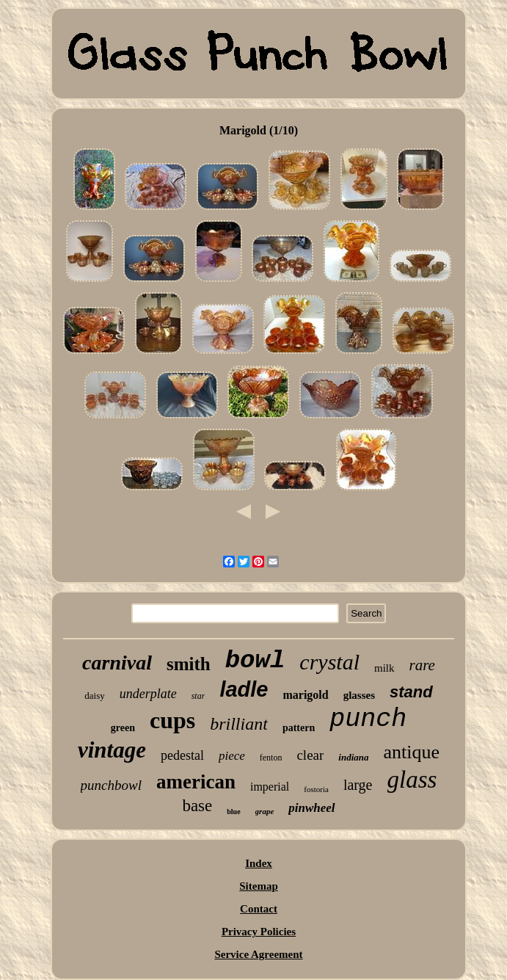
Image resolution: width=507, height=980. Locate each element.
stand (411, 692)
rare (422, 665)
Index (259, 863)
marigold (305, 695)
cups (172, 720)
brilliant (239, 724)
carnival (117, 663)
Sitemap (259, 886)
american (196, 782)
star (198, 696)
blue (233, 812)
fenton (271, 758)
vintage (112, 750)
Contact (259, 909)
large (358, 785)
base (197, 806)
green (123, 728)
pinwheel (311, 808)
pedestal (182, 755)
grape (265, 811)
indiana (353, 757)
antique (412, 752)
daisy (94, 696)
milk (384, 668)
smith (189, 664)
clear (310, 755)
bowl (255, 661)
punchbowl (111, 785)
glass (412, 780)
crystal (329, 662)
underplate (148, 694)
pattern (299, 728)
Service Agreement (258, 954)
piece (232, 756)
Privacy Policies (259, 932)
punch (368, 719)
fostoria (316, 789)
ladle (244, 689)
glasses (359, 695)
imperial (270, 787)
